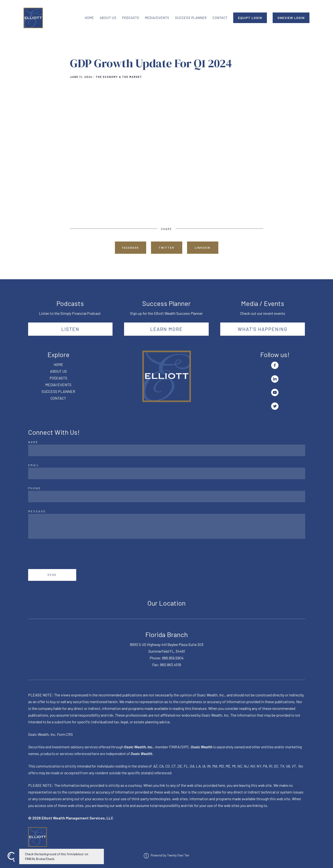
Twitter (166, 248)
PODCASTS (131, 18)
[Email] (167, 473)
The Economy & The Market (119, 77)
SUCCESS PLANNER (191, 18)
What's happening (263, 329)
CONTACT (220, 18)
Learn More (166, 329)
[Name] (167, 450)
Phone (35, 488)
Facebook (131, 248)
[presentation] (65, 554)
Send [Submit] (52, 575)
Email (34, 465)
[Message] (167, 526)
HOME (89, 18)
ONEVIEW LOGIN (291, 18)
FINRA (174, 747)
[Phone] (167, 496)
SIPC (185, 747)
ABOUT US (108, 18)
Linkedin (203, 248)
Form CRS (65, 734)
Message (37, 511)
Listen (70, 329)
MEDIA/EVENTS (157, 18)
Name (33, 442)
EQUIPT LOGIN (250, 18)
